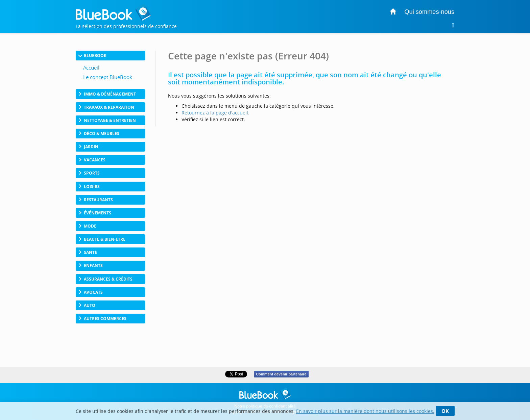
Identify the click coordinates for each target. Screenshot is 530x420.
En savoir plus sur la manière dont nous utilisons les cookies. (365, 411)
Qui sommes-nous (429, 12)
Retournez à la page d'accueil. (215, 113)
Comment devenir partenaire (281, 374)
